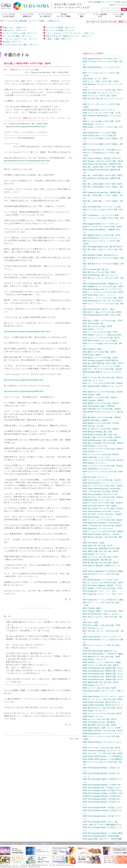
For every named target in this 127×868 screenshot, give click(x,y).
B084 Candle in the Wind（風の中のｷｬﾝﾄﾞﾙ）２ (103, 705)
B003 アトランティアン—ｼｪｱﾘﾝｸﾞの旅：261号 (102, 90)
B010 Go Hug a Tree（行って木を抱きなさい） (103, 150)
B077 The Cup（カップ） (94, 628)
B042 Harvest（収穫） (92, 395)
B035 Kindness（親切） (93, 349)
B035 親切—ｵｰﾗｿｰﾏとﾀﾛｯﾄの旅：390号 (99, 352)
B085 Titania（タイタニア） (95, 711)
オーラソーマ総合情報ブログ (100, 15)
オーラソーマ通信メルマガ (118, 15)
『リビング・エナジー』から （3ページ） (20, 39)
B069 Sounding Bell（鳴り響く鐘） (98, 560)
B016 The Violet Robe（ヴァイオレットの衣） (102, 207)
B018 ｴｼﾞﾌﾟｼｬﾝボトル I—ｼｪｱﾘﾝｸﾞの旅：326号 (102, 227)
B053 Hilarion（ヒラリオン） (95, 463)
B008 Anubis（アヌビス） (94, 124)
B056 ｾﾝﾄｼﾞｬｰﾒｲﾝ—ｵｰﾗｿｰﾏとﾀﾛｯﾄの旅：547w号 (103, 486)
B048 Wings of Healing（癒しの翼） (98, 432)
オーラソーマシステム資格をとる (27, 15)
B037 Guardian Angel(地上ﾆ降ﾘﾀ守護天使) (100, 361)
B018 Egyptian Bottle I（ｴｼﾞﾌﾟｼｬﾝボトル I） (101, 224)
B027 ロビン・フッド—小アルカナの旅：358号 (103, 298)
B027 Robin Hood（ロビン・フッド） (99, 295)
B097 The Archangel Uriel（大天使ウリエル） (102, 788)
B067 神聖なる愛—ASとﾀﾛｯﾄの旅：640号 (100, 551)
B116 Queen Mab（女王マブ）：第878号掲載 (102, 839)
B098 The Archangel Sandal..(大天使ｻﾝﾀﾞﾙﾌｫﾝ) (102, 790)
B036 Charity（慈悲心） (93, 355)
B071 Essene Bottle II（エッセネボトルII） (101, 580)
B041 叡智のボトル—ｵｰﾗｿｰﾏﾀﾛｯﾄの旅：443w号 (103, 392)
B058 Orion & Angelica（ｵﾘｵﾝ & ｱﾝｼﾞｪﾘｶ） (101, 494)
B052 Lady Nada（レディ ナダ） (97, 457)
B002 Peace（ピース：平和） (95, 79)
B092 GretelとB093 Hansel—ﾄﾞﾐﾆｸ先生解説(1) (102, 756)
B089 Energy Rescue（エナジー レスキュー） (102, 734)
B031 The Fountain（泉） (94, 324)
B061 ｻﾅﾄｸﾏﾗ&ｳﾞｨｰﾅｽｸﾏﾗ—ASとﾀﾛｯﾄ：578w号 (102, 514)
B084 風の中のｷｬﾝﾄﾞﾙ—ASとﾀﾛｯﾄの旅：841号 (102, 708)
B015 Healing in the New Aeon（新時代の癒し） (103, 193)
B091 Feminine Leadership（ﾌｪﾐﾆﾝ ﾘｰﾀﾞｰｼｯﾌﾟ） (103, 751)
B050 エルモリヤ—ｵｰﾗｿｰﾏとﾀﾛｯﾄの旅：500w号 (103, 449)
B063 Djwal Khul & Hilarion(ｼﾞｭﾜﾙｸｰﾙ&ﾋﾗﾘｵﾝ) (102, 523)
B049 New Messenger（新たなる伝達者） (101, 440)
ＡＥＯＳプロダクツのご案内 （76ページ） (21, 45)
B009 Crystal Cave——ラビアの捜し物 (99, 136)
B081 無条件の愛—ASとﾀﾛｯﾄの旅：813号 (100, 682)
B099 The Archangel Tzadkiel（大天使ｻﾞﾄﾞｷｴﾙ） (103, 793)
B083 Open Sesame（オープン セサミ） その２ (103, 697)
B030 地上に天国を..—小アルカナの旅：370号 (103, 321)
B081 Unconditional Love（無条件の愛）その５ (103, 679)
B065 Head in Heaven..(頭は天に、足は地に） (102, 534)
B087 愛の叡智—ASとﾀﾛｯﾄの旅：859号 (99, 725)
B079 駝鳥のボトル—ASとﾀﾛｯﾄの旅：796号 (101, 657)
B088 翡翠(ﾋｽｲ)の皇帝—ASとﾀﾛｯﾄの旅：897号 (102, 731)
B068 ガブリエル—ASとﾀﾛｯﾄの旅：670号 (100, 557)
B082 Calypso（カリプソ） (94, 685)
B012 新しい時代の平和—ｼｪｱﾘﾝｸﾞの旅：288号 (102, 167)
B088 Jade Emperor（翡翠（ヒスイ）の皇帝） (103, 728)
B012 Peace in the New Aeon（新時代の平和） (103, 164)
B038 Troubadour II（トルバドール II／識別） (102, 366)
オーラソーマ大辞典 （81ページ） (60, 28)
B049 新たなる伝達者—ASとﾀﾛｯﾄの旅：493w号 (103, 443)
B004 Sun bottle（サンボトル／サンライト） (102, 93)
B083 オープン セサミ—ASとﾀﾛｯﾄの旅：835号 (103, 699)
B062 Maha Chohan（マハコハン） (98, 517)
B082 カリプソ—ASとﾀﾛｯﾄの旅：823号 (99, 688)
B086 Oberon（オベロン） (94, 716)
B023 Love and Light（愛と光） (96, 269)
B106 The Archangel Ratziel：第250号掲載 (101, 836)
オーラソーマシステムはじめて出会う (9, 15)
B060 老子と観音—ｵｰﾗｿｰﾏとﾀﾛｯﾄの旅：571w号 (103, 509)
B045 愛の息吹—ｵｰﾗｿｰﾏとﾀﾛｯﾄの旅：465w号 (102, 417)
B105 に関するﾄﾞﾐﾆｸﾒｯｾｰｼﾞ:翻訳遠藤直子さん (102, 825)
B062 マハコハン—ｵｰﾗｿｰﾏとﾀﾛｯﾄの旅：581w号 (103, 520)
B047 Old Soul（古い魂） (94, 426)
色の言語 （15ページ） (12, 42)
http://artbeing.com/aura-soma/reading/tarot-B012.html (27, 161)
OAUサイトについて (118, 5)
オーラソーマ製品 (82, 15)
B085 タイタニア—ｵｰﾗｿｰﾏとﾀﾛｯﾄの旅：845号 (102, 714)
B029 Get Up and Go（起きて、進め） (99, 309)
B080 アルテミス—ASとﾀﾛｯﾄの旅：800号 (100, 665)
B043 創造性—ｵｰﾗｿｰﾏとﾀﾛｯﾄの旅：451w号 (101, 403)
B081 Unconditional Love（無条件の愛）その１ (103, 668)
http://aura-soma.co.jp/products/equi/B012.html (26, 127)
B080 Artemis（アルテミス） (95, 660)
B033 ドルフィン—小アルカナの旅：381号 (101, 338)
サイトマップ (108, 2)
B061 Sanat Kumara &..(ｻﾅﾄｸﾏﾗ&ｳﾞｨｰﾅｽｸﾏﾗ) (101, 511)
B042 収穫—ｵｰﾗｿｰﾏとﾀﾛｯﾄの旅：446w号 (100, 398)
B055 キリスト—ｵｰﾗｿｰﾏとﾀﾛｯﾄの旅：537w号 (102, 480)
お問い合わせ (121, 2)
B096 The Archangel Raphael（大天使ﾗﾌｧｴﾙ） (102, 785)
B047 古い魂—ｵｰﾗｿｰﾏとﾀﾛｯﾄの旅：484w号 (101, 429)
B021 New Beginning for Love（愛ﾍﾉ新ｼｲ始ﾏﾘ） (103, 247)
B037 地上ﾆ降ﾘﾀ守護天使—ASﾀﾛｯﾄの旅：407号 (103, 363)
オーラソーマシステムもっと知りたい (45, 15)
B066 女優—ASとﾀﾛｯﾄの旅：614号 (98, 546)
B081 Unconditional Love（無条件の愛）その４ (103, 677)
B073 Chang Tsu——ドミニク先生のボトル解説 (103, 600)
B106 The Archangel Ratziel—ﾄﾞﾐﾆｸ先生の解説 (103, 833)
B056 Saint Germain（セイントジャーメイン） (103, 483)
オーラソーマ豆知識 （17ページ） (60, 30)
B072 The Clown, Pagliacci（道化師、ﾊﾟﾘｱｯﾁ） (103, 585)
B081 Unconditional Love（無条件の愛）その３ (103, 674)
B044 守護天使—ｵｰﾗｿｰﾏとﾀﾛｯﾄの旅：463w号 (102, 409)
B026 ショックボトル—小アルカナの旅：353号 (103, 292)
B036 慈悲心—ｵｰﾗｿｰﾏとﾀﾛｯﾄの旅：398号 (100, 358)
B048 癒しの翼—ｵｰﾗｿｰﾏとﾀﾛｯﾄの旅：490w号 (102, 437)
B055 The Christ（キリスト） (95, 477)
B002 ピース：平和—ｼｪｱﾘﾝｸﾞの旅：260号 (101, 81)
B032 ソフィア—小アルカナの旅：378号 (100, 332)
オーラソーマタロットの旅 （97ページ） (20, 33)
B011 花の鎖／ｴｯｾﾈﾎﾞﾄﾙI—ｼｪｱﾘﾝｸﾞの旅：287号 (103, 161)
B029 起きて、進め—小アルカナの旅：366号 (102, 312)
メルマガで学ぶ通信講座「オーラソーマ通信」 (26, 21)
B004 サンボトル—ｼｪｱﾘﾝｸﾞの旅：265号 (100, 96)
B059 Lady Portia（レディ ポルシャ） (99, 500)
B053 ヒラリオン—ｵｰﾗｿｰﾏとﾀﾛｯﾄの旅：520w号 (103, 466)
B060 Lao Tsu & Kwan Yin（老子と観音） (100, 506)
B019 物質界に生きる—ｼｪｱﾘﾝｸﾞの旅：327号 (102, 235)
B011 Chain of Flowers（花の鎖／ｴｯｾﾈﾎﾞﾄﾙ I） (102, 158)
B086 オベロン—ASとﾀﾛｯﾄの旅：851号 (99, 719)
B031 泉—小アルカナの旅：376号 (97, 326)
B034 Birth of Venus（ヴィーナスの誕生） (101, 341)
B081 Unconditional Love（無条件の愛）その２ (103, 671)
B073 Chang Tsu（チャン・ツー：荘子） (100, 591)
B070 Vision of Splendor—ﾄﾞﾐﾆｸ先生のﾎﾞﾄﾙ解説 (103, 571)
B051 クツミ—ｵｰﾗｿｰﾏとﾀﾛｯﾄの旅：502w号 (101, 454)
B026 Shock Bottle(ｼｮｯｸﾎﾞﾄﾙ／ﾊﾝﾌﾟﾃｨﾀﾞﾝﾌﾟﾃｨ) (102, 289)
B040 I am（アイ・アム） (94, 380)
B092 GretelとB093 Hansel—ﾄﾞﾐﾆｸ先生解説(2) (102, 759)
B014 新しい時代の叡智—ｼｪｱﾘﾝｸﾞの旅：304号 (102, 184)
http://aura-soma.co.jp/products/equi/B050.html (24, 391)
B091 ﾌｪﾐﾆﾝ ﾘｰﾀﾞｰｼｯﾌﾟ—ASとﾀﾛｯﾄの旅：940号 (103, 753)
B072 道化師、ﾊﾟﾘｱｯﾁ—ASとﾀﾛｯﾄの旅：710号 (102, 588)
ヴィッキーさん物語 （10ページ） (17, 36)
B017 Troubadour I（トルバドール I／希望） (102, 215)
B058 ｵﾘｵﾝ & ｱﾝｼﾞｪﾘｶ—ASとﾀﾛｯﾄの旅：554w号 (103, 497)
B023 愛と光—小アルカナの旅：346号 (99, 272)
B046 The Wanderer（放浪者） (96, 420)
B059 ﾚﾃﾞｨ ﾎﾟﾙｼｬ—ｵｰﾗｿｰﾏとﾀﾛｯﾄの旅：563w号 (102, 503)
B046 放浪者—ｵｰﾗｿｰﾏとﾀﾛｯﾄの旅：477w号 (101, 423)
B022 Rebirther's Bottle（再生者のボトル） (101, 255)
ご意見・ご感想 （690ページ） (59, 39)
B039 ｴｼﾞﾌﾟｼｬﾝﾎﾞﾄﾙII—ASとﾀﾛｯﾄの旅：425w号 (103, 378)
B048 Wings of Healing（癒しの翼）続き (100, 435)
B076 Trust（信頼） (91, 622)
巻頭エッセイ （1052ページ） (15, 28)
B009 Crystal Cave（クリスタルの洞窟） (100, 133)
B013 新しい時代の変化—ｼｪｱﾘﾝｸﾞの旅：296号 (102, 175)
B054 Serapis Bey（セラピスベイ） (98, 469)
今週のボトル (54, 21)
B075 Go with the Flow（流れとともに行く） (102, 614)
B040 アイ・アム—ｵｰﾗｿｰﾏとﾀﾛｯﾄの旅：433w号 (103, 383)
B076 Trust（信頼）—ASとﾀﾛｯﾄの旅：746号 (102, 625)
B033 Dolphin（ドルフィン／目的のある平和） (103, 335)
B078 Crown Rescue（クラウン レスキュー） (102, 637)
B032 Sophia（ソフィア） (94, 329)
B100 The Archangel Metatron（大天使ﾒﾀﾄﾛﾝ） (102, 796)
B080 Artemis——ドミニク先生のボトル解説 (102, 662)
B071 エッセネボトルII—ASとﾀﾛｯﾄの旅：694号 (103, 583)
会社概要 (97, 2)
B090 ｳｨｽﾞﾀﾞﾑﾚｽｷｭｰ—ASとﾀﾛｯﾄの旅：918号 (101, 748)
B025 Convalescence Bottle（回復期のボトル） (103, 284)
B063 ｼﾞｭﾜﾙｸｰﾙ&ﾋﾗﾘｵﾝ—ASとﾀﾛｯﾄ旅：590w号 (102, 526)
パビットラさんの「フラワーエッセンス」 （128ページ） (70, 33)
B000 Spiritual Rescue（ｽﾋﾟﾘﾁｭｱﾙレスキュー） (103, 59)
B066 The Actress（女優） (94, 543)
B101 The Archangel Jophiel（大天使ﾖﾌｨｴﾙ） (102, 799)
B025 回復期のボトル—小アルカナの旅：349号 (103, 286)
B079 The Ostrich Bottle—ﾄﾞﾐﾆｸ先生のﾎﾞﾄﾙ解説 (103, 654)
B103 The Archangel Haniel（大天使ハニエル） (103, 808)
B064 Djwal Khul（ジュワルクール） (98, 529)
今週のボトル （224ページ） (15, 30)
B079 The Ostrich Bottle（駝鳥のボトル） (100, 651)
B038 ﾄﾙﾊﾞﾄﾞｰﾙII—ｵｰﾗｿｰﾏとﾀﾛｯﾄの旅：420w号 (102, 369)
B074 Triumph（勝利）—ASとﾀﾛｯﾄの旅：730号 (103, 611)
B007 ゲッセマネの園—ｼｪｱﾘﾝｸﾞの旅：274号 (102, 121)
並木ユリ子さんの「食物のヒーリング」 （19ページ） (69, 36)
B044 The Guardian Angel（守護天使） (99, 406)
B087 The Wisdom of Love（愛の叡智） (100, 722)
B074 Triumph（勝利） (92, 608)
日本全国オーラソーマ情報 (63, 15)
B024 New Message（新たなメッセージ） (101, 275)
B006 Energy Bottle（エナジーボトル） (99, 110)
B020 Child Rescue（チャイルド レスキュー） (103, 238)
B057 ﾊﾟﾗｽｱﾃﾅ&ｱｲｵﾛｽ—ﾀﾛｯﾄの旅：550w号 (100, 492)
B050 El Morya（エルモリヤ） (96, 446)
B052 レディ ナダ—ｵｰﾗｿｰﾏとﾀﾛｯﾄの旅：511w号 (103, 460)
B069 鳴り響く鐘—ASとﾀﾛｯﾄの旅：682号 (100, 563)
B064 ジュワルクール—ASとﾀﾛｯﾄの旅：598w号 (103, 531)
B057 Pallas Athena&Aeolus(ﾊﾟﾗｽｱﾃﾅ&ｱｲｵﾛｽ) (102, 489)
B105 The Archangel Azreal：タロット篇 (100, 822)
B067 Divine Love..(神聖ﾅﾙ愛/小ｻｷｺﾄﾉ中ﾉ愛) (101, 548)
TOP (40, 5)
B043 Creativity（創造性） (94, 400)
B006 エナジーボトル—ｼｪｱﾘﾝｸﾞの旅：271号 (102, 113)
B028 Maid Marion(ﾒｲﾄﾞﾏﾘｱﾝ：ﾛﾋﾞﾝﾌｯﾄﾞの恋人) (102, 301)
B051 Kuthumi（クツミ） (93, 452)
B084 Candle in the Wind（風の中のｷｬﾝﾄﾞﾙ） (102, 702)
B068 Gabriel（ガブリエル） (95, 554)
